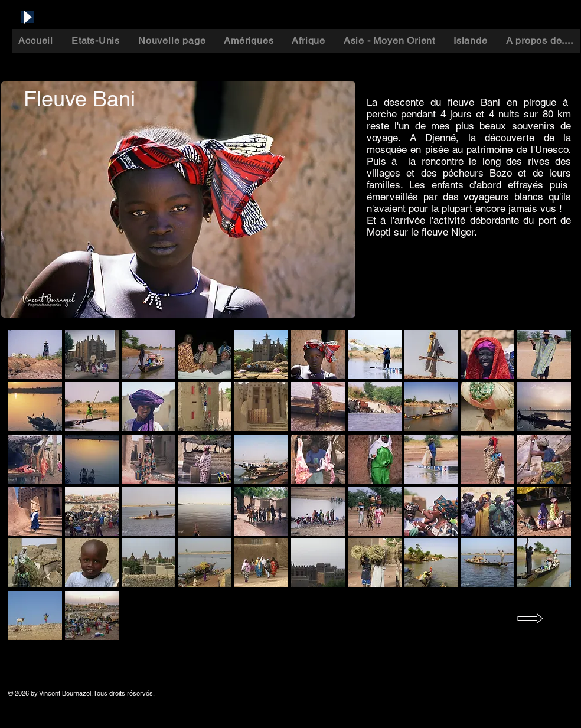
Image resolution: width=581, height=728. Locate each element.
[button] (35, 355)
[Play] (27, 17)
